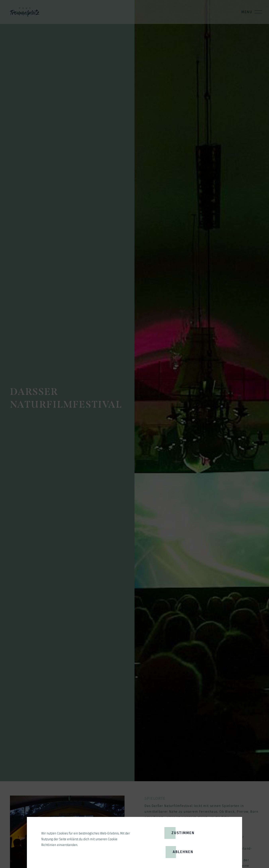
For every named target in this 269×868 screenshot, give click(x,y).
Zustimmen (183, 833)
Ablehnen (183, 852)
